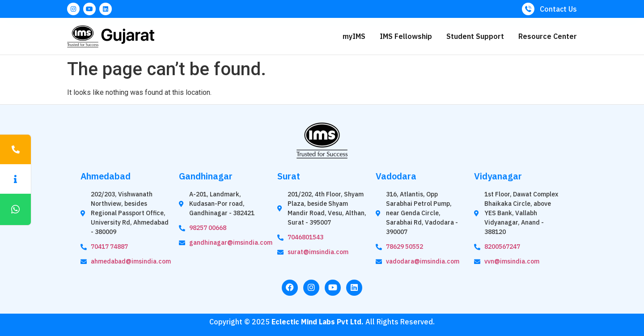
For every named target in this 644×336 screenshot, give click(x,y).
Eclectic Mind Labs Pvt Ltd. (318, 322)
